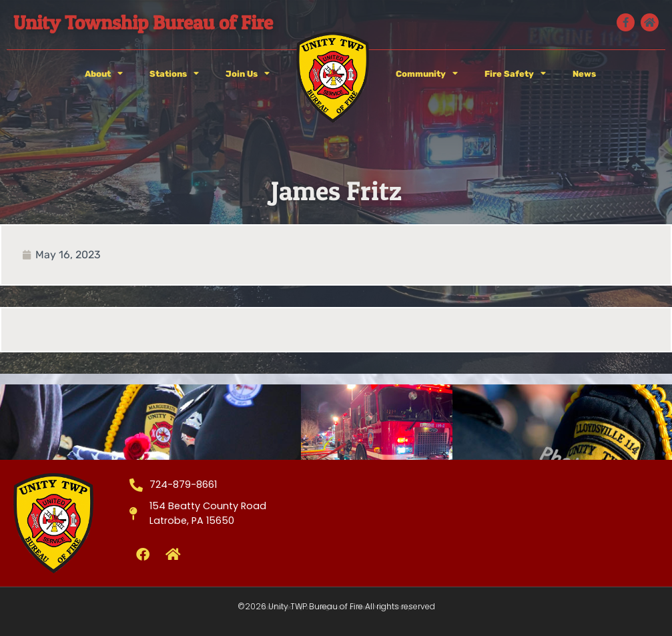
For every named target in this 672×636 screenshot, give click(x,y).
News (584, 74)
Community (427, 74)
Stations (174, 74)
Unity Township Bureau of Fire (143, 22)
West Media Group (384, 607)
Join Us (248, 74)
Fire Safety (515, 74)
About (104, 74)
